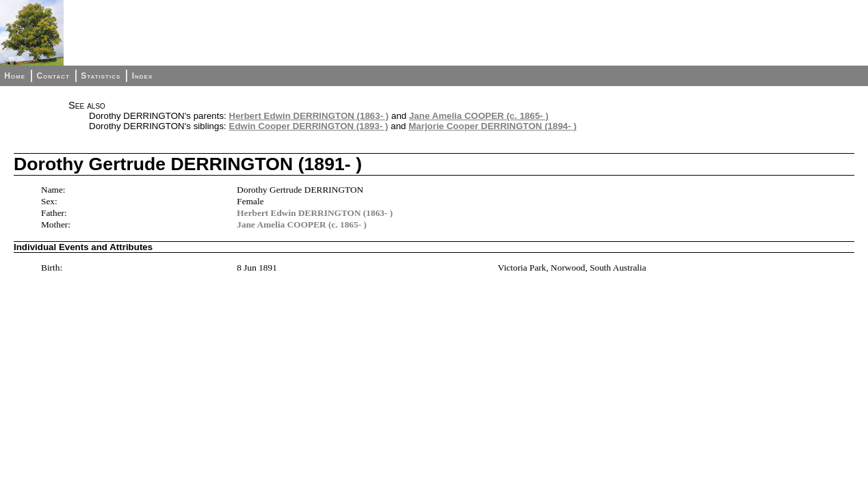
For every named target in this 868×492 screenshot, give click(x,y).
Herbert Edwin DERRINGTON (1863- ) (309, 116)
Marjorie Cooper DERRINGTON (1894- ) (492, 126)
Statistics (101, 76)
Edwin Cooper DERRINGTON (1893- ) (309, 126)
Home (15, 76)
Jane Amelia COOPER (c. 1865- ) (479, 116)
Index (143, 76)
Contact (53, 76)
